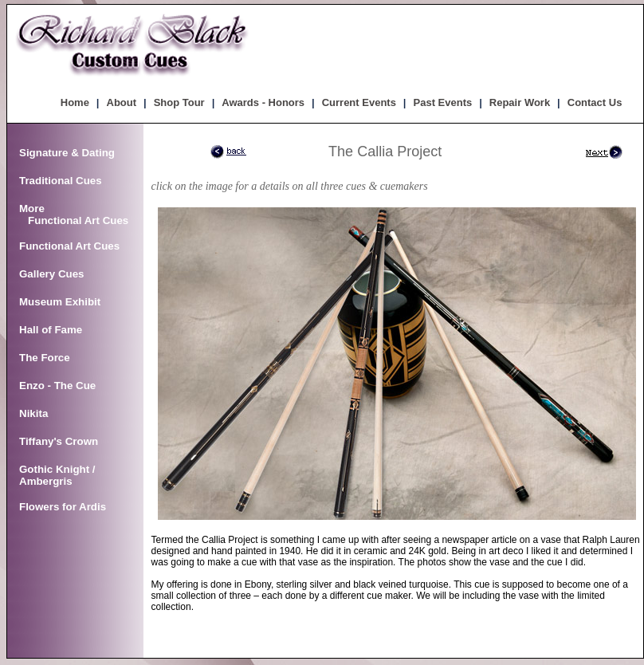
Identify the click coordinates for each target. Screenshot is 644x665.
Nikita (33, 413)
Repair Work (520, 102)
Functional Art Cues (69, 246)
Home (75, 102)
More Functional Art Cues (74, 214)
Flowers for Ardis (63, 507)
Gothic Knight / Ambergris (57, 475)
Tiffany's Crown (59, 441)
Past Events (443, 102)
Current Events (359, 102)
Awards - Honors (263, 102)
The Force (45, 358)
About (122, 102)
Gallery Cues (52, 274)
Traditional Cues (61, 181)
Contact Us (595, 102)
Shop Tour (179, 102)
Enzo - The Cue (57, 386)
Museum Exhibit (60, 302)
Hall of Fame (51, 330)
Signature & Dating (67, 153)
